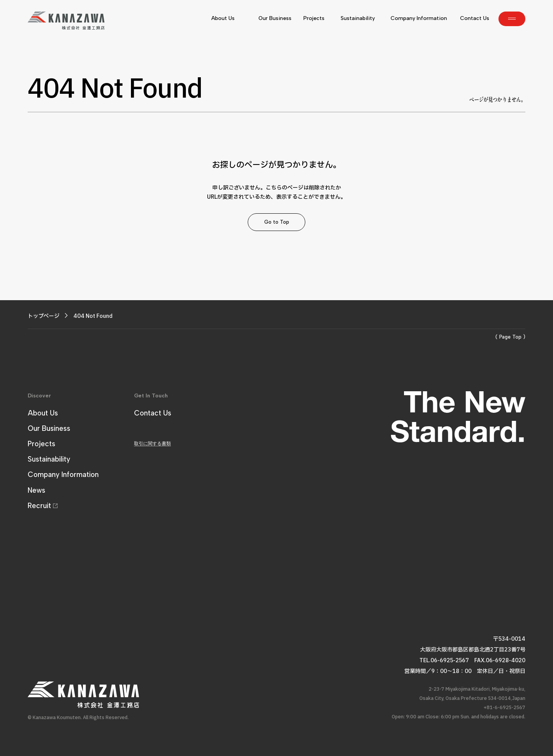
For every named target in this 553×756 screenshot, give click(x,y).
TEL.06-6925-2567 (444, 660)
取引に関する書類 (152, 444)
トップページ (44, 316)
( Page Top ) (510, 337)
